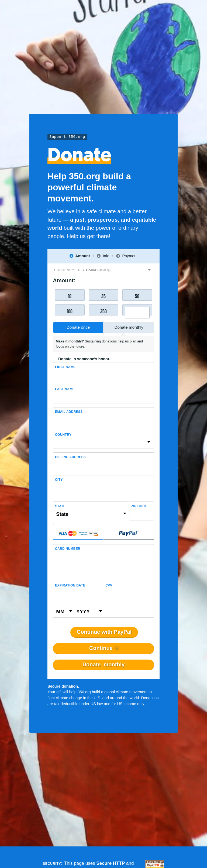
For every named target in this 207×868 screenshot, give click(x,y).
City (59, 480)
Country (63, 435)
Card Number (68, 549)
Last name (65, 389)
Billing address (70, 457)
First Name (65, 367)
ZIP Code (139, 506)
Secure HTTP (111, 863)
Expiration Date (70, 585)
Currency (64, 270)
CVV (109, 585)
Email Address (69, 412)
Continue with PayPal (104, 632)
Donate (104, 665)
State (60, 506)
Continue (101, 648)
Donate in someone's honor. (84, 359)
